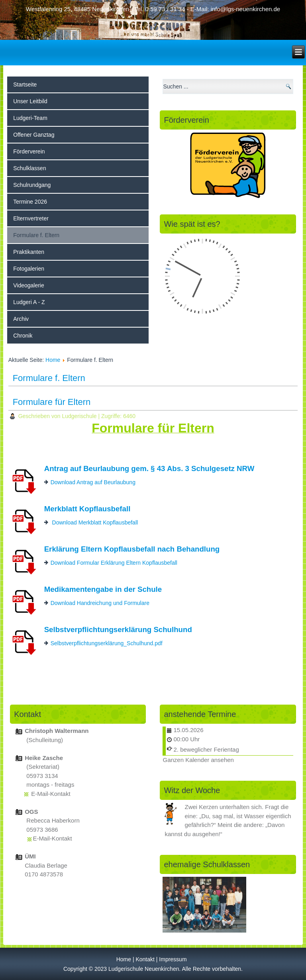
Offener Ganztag (34, 135)
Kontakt (145, 959)
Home (53, 360)
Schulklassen (30, 168)
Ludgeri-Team (30, 118)
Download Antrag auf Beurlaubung (93, 482)
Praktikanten (29, 252)
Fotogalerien (29, 269)
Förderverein (29, 151)
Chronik (23, 336)
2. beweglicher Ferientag (206, 749)
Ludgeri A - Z (29, 302)
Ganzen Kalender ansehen (198, 760)
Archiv (21, 319)
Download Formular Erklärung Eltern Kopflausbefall (114, 563)
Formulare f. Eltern (36, 235)
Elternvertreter (31, 218)
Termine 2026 (30, 202)
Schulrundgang (32, 185)
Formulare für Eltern (52, 402)
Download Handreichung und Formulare (100, 603)
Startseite (25, 84)
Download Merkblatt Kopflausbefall (95, 522)
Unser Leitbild (30, 101)
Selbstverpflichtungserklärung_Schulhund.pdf (107, 643)
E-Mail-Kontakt (51, 794)
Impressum (173, 959)
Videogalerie (29, 285)
